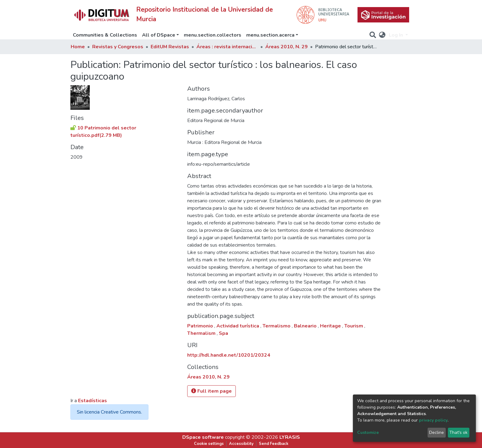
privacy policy (433, 420)
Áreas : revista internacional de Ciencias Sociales (227, 47)
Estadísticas (93, 401)
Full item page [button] (211, 391)
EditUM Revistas (170, 47)
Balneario (306, 326)
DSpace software (203, 437)
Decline (437, 432)
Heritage (331, 326)
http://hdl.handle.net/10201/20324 (229, 355)
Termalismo (277, 326)
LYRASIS (290, 437)
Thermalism (202, 333)
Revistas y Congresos (118, 47)
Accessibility (241, 444)
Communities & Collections (105, 35)
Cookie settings (209, 444)
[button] (382, 35)
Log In (397, 35)
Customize (368, 432)
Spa (223, 333)
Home (78, 47)
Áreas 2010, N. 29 (286, 47)
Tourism (354, 326)
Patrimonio (201, 326)
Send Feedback (274, 444)
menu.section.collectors (213, 35)
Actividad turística (238, 326)
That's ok (458, 432)
